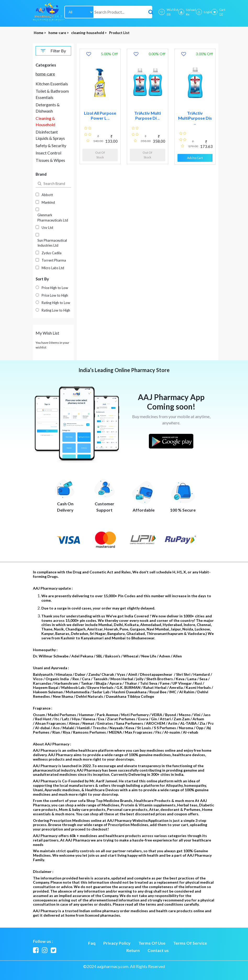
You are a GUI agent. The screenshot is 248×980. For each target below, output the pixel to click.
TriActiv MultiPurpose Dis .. (195, 118)
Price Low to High (55, 295)
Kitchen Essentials (52, 84)
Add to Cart (195, 158)
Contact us (158, 950)
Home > (40, 33)
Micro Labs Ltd (53, 268)
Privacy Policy (117, 943)
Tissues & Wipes (50, 160)
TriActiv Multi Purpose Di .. (148, 115)
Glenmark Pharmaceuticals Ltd (53, 218)
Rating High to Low (56, 303)
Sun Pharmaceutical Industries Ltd (52, 243)
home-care (45, 74)
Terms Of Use (152, 943)
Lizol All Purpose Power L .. (100, 115)
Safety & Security (51, 145)
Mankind (48, 202)
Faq (92, 943)
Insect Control (48, 153)
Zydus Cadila (52, 253)
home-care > (59, 33)
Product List (119, 33)
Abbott (47, 195)
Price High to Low (55, 288)
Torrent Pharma (54, 260)
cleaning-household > (89, 33)
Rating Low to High (56, 310)
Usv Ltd (47, 228)
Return (133, 950)
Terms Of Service (190, 943)
